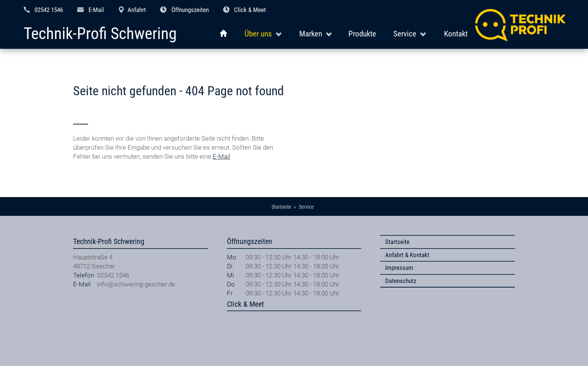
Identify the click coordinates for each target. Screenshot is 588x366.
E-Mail (96, 10)
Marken (311, 34)
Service (405, 34)
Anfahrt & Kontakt (407, 255)
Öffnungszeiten (190, 10)
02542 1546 (49, 10)
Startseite (397, 242)
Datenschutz (401, 281)
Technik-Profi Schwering (100, 34)
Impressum (399, 268)
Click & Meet (250, 10)
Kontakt (456, 34)
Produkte (362, 34)
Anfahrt (137, 10)
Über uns (258, 34)
